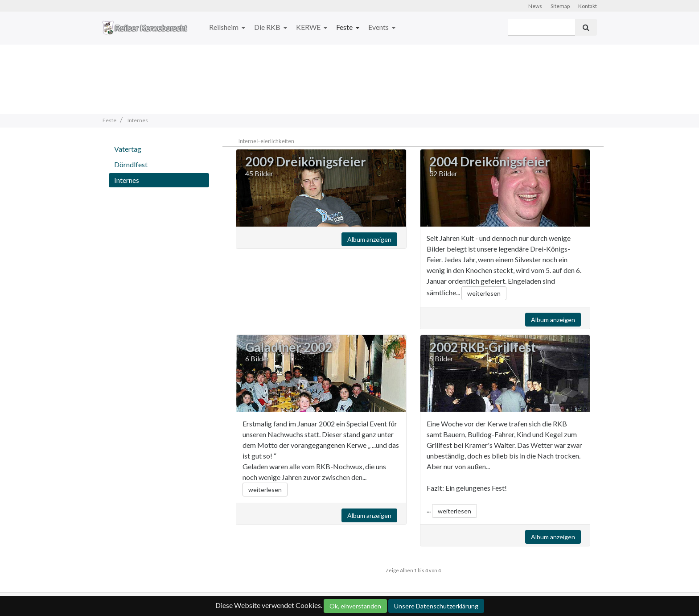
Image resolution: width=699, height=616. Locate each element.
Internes (127, 180)
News (535, 6)
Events (379, 27)
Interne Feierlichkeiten (266, 141)
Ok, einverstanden (355, 606)
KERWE (309, 27)
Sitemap (560, 6)
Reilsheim (224, 27)
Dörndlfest (131, 164)
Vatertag (128, 149)
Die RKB (268, 27)
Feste (345, 27)
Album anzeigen (369, 239)
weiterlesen (484, 293)
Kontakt (588, 6)
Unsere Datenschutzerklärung (436, 606)
